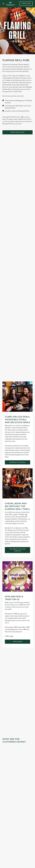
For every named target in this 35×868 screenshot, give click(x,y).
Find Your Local (18, 132)
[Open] (4, 4)
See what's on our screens (18, 550)
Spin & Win (18, 642)
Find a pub (26, 4)
